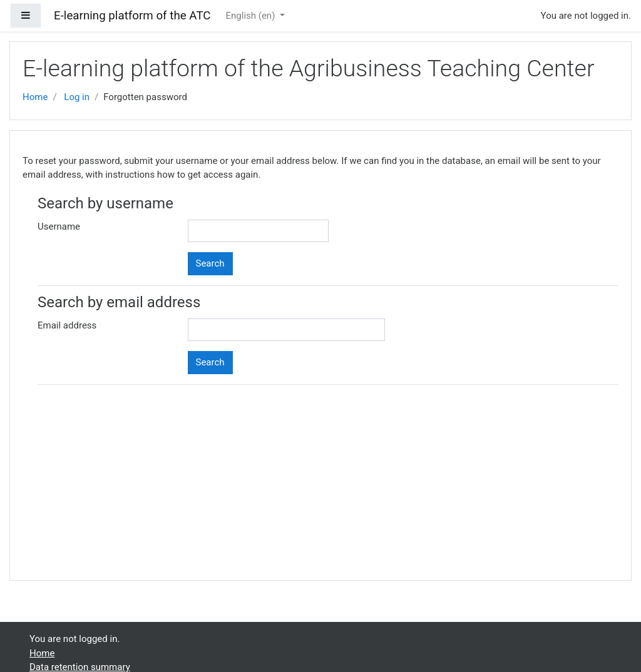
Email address (67, 325)
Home (35, 97)
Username (59, 227)
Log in (77, 97)
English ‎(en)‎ (252, 16)
